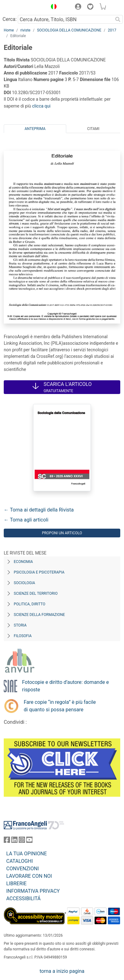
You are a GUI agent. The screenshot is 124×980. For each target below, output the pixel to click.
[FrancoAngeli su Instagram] (22, 841)
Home (9, 30)
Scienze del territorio (36, 593)
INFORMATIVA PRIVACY (33, 891)
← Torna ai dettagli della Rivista (39, 510)
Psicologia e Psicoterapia (39, 572)
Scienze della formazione (39, 615)
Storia (20, 625)
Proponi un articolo (62, 533)
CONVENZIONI (22, 869)
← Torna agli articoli (26, 520)
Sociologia (24, 583)
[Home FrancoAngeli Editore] (24, 7)
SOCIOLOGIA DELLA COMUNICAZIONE (69, 30)
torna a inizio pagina (62, 971)
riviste (25, 30)
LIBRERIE (16, 884)
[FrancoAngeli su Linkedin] (14, 841)
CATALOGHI (20, 861)
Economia (23, 562)
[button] (52, 7)
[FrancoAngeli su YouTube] (29, 841)
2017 (112, 30)
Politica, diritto (30, 604)
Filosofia (23, 636)
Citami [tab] (93, 129)
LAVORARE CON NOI (29, 876)
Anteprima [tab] (35, 129)
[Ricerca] (118, 19)
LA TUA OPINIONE (27, 854)
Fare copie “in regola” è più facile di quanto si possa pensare (60, 706)
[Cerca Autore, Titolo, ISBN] (65, 19)
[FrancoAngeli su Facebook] (7, 841)
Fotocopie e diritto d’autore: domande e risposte (66, 686)
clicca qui (41, 106)
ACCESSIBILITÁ (23, 898)
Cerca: (10, 19)
